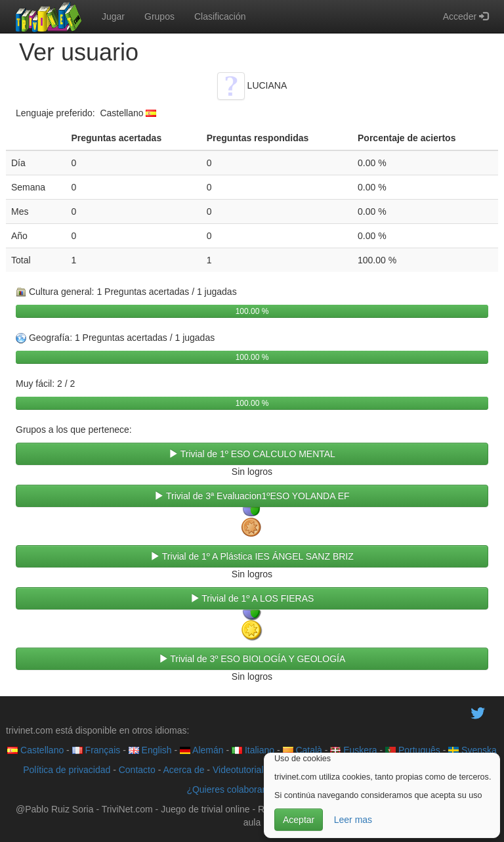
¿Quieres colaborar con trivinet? (252, 789)
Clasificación (220, 16)
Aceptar (299, 820)
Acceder (466, 16)
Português (413, 750)
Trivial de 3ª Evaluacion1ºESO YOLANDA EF (252, 496)
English (150, 750)
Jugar (113, 16)
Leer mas (353, 820)
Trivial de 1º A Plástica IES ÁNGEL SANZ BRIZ (252, 556)
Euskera (353, 750)
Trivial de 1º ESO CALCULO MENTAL (252, 454)
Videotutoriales (243, 770)
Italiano (253, 750)
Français (96, 750)
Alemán (202, 750)
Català (303, 750)
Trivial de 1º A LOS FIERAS (252, 598)
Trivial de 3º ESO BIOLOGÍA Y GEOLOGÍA (252, 659)
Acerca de (183, 770)
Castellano (35, 750)
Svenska (472, 750)
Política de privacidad (67, 770)
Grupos (159, 16)
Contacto (137, 770)
